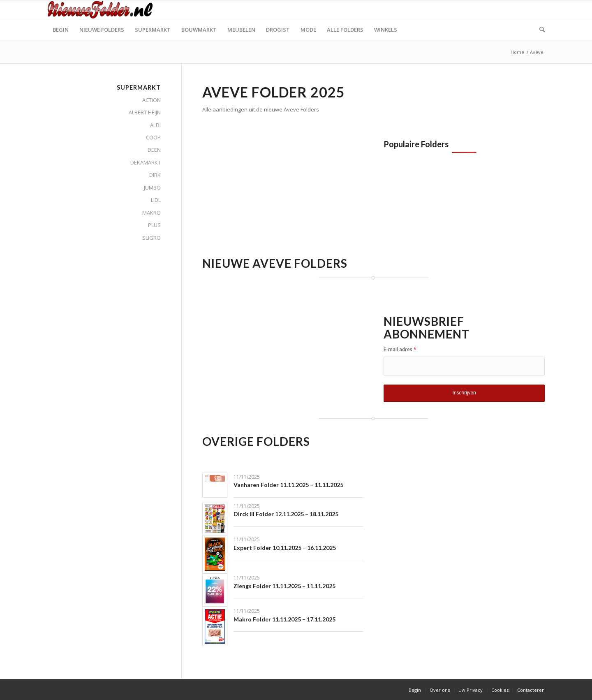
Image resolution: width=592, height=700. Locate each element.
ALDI (155, 125)
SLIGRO (151, 238)
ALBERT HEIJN (145, 112)
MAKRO (151, 213)
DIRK (155, 175)
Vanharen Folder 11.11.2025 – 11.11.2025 (288, 485)
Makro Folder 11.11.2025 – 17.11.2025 (284, 619)
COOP (153, 137)
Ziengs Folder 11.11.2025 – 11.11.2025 (284, 586)
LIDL (156, 200)
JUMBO (152, 188)
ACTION (151, 100)
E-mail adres (400, 349)
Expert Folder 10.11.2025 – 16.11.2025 (285, 548)
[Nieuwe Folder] (102, 10)
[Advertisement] (271, 197)
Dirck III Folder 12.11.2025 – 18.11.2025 (286, 514)
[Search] (539, 30)
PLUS (154, 225)
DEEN (154, 150)
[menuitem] (61, 30)
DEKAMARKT (146, 162)
